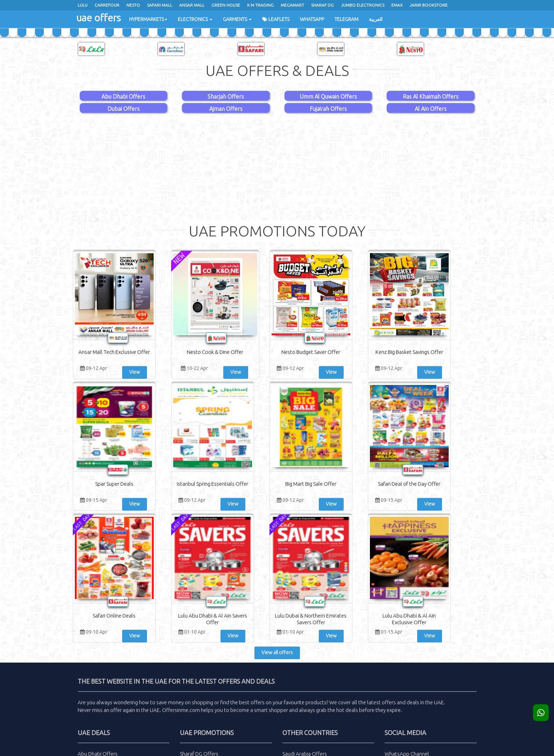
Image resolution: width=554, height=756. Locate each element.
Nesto (133, 5)
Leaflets (276, 19)
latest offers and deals (393, 570)
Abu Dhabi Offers (123, 97)
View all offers (277, 521)
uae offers (98, 17)
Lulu (83, 5)
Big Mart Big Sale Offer (106, 484)
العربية (376, 19)
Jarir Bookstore (429, 5)
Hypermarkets (148, 19)
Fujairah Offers (328, 109)
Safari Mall (160, 5)
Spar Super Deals (380, 352)
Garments (237, 19)
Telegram (346, 19)
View (124, 372)
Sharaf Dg (322, 5)
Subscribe (431, 660)
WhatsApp (312, 19)
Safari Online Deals (243, 484)
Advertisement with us (308, 669)
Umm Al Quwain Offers (328, 97)
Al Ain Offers (431, 109)
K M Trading (260, 5)
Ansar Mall (192, 5)
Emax (397, 5)
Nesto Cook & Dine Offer (175, 352)
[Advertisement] (277, 167)
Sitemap (292, 679)
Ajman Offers (226, 109)
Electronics (195, 19)
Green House (226, 5)
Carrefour (107, 5)
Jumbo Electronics (363, 5)
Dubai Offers (124, 109)
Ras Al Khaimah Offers (431, 97)
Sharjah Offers (226, 97)
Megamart (292, 5)
